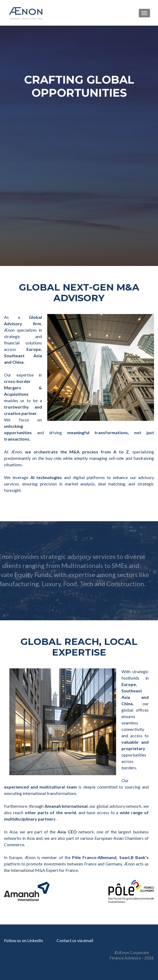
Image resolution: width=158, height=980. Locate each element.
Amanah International (66, 806)
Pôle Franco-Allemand (94, 857)
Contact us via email (75, 940)
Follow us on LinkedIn (23, 940)
